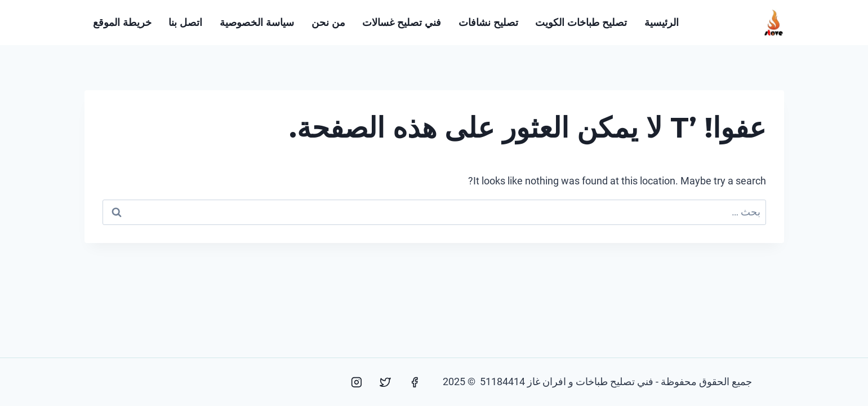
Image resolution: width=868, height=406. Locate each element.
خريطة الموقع (122, 23)
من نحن (328, 23)
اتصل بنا (185, 23)
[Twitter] (385, 382)
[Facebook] (415, 382)
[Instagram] (357, 382)
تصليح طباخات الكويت (581, 23)
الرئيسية (662, 23)
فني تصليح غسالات (402, 23)
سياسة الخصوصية (257, 23)
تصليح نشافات (488, 23)
